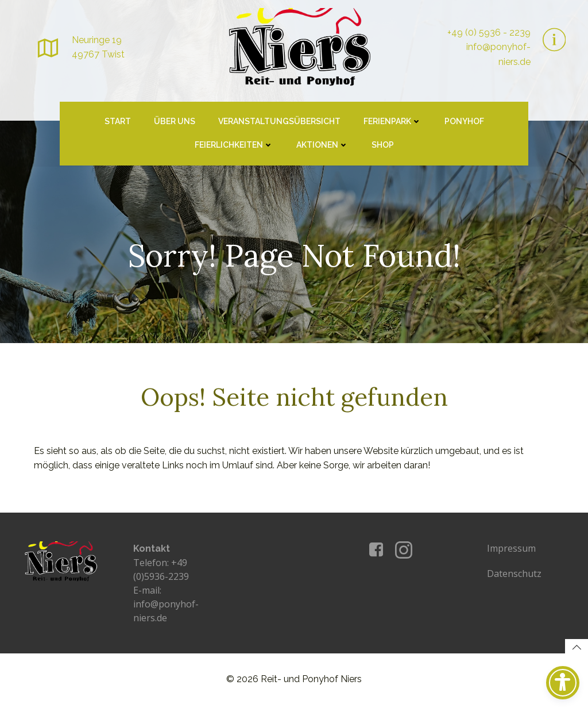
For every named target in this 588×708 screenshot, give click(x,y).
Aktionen (322, 147)
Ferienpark (392, 124)
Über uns (175, 124)
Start (118, 124)
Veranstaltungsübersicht (279, 124)
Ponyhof (464, 124)
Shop (383, 147)
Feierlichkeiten (234, 147)
